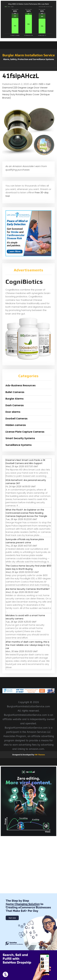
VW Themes (39, 755)
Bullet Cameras (15, 392)
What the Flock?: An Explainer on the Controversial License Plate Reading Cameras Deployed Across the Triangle (26, 513)
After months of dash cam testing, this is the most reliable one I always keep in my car (28, 645)
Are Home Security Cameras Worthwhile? (28, 589)
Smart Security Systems (20, 438)
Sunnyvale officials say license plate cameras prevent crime (25, 541)
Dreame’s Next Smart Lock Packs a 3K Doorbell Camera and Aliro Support (25, 462)
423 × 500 (38, 84)
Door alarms (13, 412)
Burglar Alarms (15, 399)
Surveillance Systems (19, 445)
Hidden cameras (16, 425)
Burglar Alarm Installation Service (29, 55)
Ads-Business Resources (21, 385)
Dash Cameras (15, 405)
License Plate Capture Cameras (25, 432)
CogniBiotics (24, 282)
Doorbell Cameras (16, 419)
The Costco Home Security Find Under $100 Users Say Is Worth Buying (28, 567)
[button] (28, 69)
